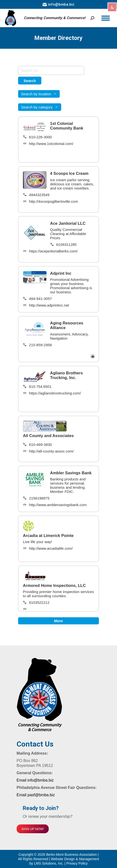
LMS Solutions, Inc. (49, 863)
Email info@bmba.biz (35, 780)
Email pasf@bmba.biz (36, 795)
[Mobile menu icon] (106, 18)
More (58, 621)
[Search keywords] (51, 70)
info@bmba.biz (58, 5)
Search (30, 81)
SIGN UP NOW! (33, 829)
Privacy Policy (77, 863)
